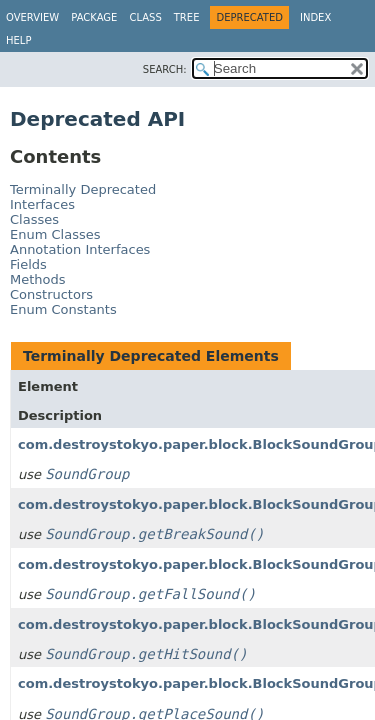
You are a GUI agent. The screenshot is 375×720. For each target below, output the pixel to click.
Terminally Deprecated (83, 189)
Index (315, 17)
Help (18, 40)
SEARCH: (165, 69)
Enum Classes (55, 234)
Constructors (51, 294)
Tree (187, 17)
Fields (28, 264)
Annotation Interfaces (80, 249)
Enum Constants (63, 309)
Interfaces (42, 204)
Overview (32, 17)
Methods (38, 279)
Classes (34, 219)
